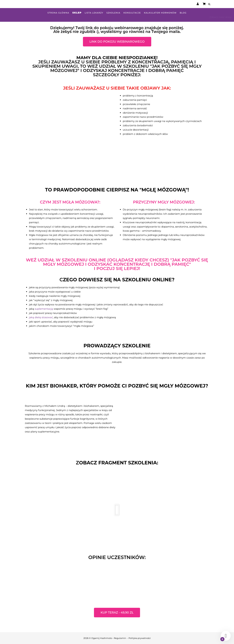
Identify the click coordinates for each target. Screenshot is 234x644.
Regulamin (120, 638)
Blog (183, 13)
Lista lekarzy (94, 13)
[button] (117, 510)
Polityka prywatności (140, 638)
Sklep (77, 13)
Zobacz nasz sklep (220, 17)
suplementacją (44, 309)
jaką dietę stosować (41, 317)
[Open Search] (209, 4)
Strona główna (58, 13)
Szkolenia (113, 13)
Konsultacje (132, 13)
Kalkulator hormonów (160, 13)
